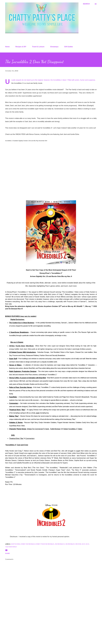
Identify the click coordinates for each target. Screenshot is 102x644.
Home (7, 47)
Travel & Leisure (38, 47)
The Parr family (11, 547)
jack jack (85, 544)
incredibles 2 (60, 544)
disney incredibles (28, 544)
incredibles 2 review (73, 544)
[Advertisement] (51, 627)
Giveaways (54, 47)
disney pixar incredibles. (45, 544)
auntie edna (15, 544)
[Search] (86, 4)
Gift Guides (69, 47)
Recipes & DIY (21, 47)
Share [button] (7, 553)
